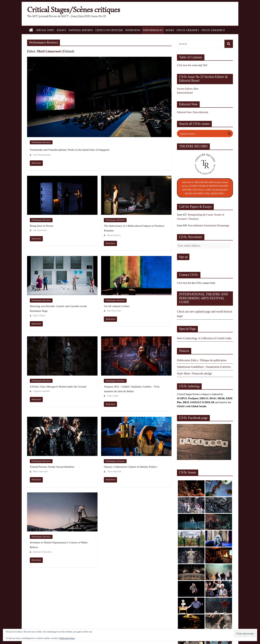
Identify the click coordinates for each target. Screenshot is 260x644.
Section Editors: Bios (188, 89)
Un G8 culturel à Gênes (117, 306)
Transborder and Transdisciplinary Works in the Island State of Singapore (70, 150)
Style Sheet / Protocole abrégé (194, 373)
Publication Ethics (67, 638)
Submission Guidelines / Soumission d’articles (204, 367)
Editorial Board (185, 93)
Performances (153, 30)
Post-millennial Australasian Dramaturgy (209, 226)
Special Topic (45, 30)
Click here (182, 65)
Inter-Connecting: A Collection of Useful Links (204, 338)
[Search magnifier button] (229, 133)
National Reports (81, 30)
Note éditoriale (201, 112)
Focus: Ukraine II (213, 30)
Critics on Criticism (109, 30)
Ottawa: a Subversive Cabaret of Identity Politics (130, 467)
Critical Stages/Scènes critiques (74, 10)
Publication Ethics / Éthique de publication (202, 360)
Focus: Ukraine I (188, 30)
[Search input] (203, 133)
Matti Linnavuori (49, 51)
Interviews (133, 30)
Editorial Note (184, 112)
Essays (61, 30)
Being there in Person (42, 226)
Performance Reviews (41, 142)
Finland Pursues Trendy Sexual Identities (52, 467)
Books (170, 30)
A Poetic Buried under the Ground (58, 387)
